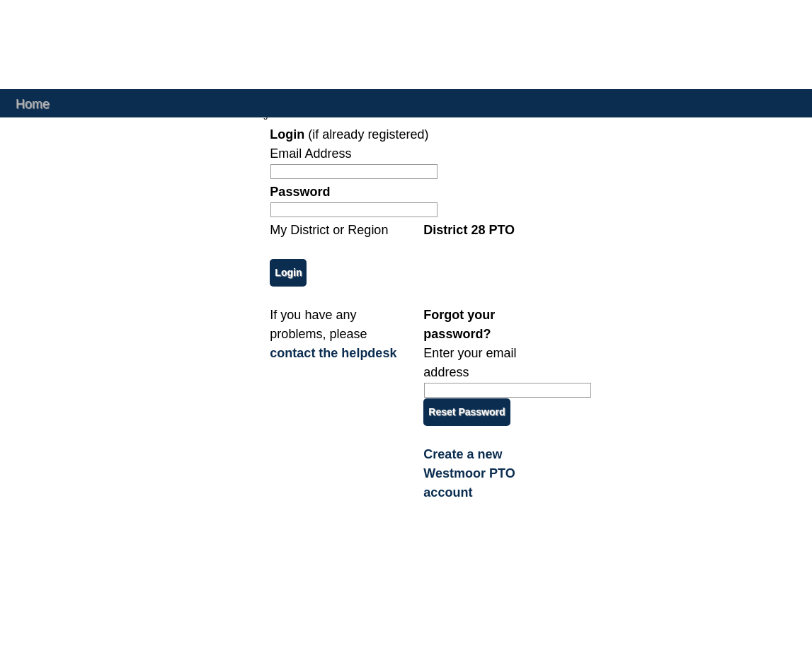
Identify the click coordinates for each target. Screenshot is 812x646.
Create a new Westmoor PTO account (469, 473)
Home (33, 103)
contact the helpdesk (333, 353)
